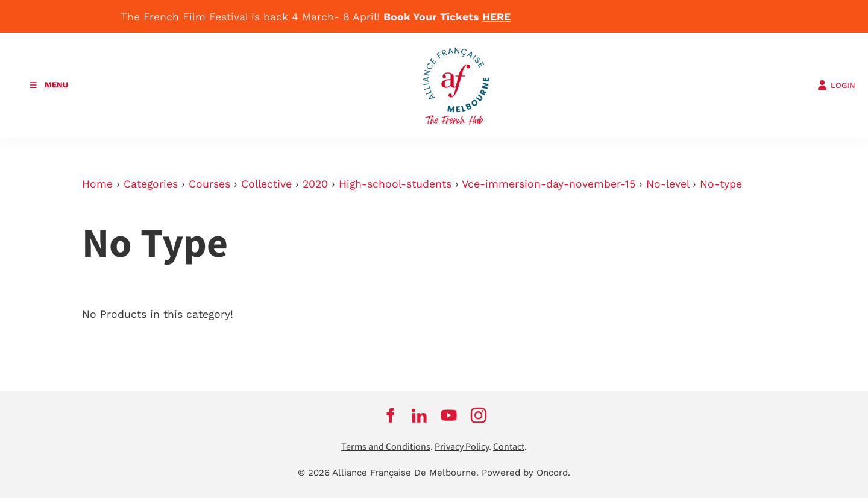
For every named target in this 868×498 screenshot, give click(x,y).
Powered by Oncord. (526, 473)
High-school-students (395, 184)
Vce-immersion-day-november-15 (549, 184)
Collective (266, 184)
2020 (315, 184)
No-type (721, 184)
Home (97, 184)
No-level (668, 184)
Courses (209, 184)
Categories (151, 184)
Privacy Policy (462, 447)
